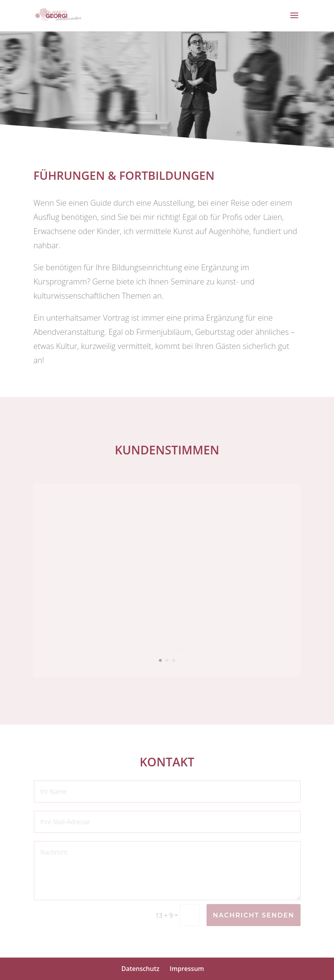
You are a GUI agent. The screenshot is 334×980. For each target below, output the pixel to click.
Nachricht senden (254, 915)
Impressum (187, 969)
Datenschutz (140, 969)
